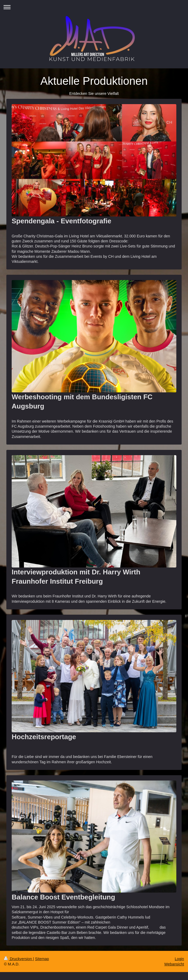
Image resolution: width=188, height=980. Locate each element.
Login (179, 959)
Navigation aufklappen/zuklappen (94, 7)
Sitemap (42, 959)
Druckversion (18, 959)
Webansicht (174, 964)
